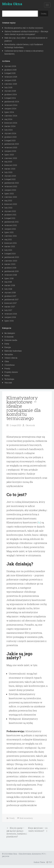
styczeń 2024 (10, 133)
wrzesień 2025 (11, 77)
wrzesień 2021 (11, 225)
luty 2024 (8, 130)
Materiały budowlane (13, 351)
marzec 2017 (10, 307)
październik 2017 (12, 299)
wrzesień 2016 (11, 314)
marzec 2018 (10, 285)
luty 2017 (8, 310)
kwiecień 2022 (11, 204)
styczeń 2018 (10, 292)
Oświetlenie (10, 365)
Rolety (7, 375)
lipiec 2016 (9, 321)
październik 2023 (12, 144)
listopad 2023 (10, 140)
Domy (7, 344)
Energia (8, 347)
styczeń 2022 (10, 211)
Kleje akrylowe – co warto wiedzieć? (38, 829)
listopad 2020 (10, 254)
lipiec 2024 (9, 112)
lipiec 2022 (9, 194)
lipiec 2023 (9, 155)
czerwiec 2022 (11, 197)
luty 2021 (8, 250)
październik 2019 (12, 271)
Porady (7, 368)
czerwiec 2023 (11, 158)
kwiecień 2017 (11, 303)
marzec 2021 (10, 246)
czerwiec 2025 (11, 84)
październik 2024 (12, 102)
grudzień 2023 (11, 137)
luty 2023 (8, 172)
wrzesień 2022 (11, 186)
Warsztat (8, 383)
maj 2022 (8, 200)
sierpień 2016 (10, 317)
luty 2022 (8, 208)
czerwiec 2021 (11, 236)
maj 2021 (8, 239)
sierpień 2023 (10, 151)
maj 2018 (8, 282)
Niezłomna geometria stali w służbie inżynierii (24, 28)
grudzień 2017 (10, 296)
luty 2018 (8, 289)
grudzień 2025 (11, 70)
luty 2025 (8, 87)
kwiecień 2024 (11, 123)
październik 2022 (12, 183)
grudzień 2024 (11, 94)
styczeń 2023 (10, 176)
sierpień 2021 (10, 229)
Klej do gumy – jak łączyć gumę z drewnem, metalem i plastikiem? (17, 832)
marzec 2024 (10, 126)
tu (39, 522)
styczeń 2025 (10, 91)
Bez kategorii (10, 333)
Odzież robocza (11, 358)
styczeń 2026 (10, 66)
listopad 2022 (10, 179)
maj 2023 (8, 162)
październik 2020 (12, 257)
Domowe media (11, 340)
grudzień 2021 (10, 215)
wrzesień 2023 (11, 147)
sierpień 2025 (10, 80)
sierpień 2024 (10, 109)
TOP (49, 862)
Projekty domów (11, 372)
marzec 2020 (10, 264)
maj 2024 (8, 119)
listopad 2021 (10, 218)
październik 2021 (12, 222)
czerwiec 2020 (11, 261)
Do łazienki (9, 337)
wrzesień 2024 (11, 105)
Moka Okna (12, 4)
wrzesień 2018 (11, 275)
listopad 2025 (10, 73)
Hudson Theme (39, 862)
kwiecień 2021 (11, 243)
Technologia (9, 379)
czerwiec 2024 (11, 116)
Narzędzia (9, 354)
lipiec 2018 (9, 278)
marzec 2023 (10, 169)
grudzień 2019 (10, 268)
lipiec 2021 (9, 232)
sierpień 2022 (10, 190)
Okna (7, 361)
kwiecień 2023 (11, 165)
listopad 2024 (10, 98)
